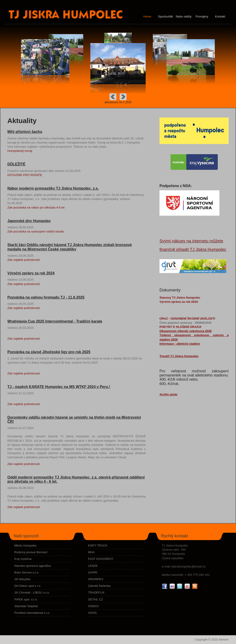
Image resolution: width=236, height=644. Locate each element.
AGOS (92, 613)
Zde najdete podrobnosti (24, 260)
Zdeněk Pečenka (99, 586)
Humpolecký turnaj (20, 151)
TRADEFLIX (96, 593)
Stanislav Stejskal (26, 606)
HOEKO (93, 606)
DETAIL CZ (96, 599)
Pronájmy (202, 16)
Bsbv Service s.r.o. (27, 572)
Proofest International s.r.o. (32, 613)
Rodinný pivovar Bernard (31, 552)
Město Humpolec (26, 545)
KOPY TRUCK (98, 545)
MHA (91, 552)
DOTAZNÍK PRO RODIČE (25, 175)
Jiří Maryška (22, 579)
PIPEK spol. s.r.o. (26, 599)
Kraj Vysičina (23, 559)
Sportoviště (165, 16)
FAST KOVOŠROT (101, 559)
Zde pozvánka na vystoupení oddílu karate (36, 231)
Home (147, 16)
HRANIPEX (96, 579)
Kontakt (220, 16)
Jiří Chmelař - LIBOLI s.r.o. (32, 593)
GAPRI (93, 572)
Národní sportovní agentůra (32, 566)
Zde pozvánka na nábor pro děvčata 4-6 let (36, 207)
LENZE (93, 566)
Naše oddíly (184, 16)
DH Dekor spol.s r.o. (28, 586)
